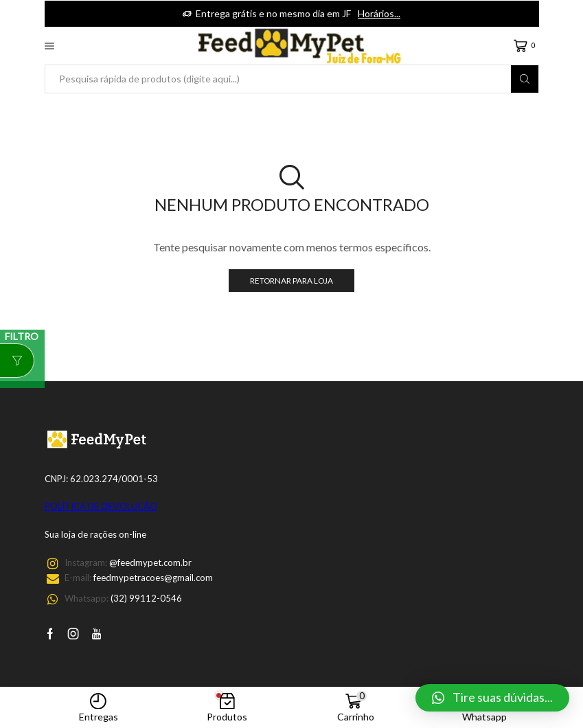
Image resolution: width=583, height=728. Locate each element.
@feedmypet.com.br (150, 562)
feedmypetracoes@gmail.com (153, 578)
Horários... (379, 13)
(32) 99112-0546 (146, 598)
